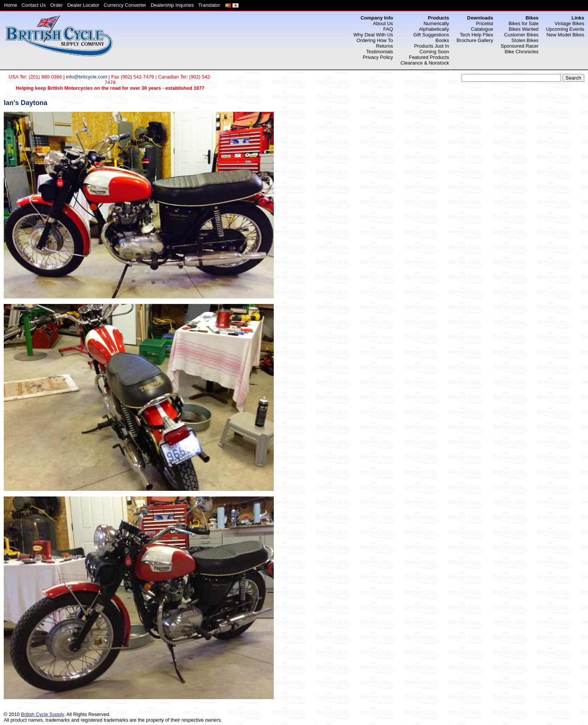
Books (442, 40)
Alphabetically (434, 29)
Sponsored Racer (520, 46)
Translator (209, 5)
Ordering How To (375, 40)
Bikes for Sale (523, 23)
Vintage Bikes (569, 23)
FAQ (388, 29)
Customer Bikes (521, 35)
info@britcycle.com (87, 77)
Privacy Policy (378, 57)
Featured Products (429, 57)
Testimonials (380, 52)
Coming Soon (434, 52)
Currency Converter (125, 5)
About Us (383, 23)
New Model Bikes (565, 35)
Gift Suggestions (431, 35)
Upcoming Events (565, 29)
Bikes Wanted (523, 29)
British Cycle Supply (43, 714)
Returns (385, 46)
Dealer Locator (83, 5)
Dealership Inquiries (172, 5)
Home (11, 5)
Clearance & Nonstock (425, 63)
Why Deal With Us (373, 35)
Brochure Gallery (475, 40)
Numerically (436, 23)
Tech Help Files (476, 35)
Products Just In (431, 46)
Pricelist (484, 23)
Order (56, 5)
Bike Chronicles (522, 52)
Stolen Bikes (525, 40)
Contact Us (34, 5)
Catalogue (482, 29)
